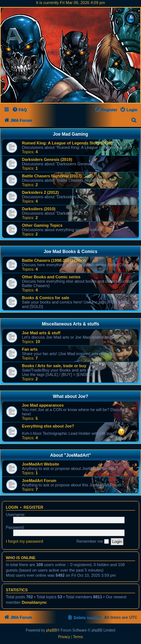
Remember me (93, 542)
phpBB (52, 630)
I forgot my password (24, 541)
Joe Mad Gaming (70, 134)
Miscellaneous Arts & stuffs (71, 324)
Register (34, 507)
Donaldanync (34, 602)
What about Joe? (71, 396)
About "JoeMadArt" (70, 455)
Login (12, 507)
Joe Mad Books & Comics (71, 252)
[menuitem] (20, 110)
